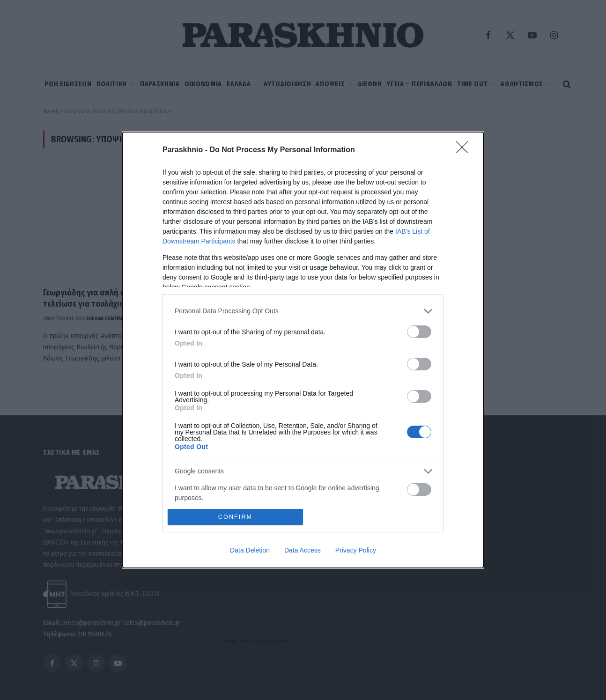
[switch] (419, 332)
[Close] (465, 150)
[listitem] (303, 311)
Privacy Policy (356, 550)
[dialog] (303, 350)
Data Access (303, 550)
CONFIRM (235, 517)
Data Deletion (250, 550)
